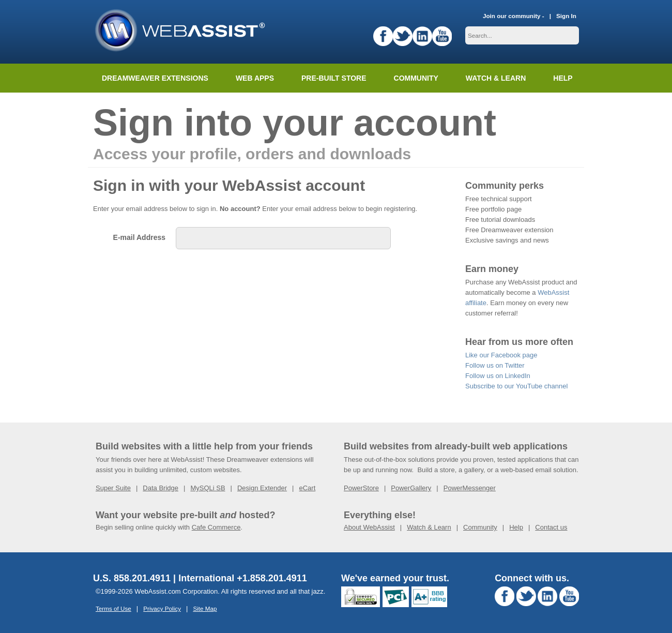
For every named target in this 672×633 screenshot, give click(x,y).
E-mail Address (139, 237)
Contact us (551, 527)
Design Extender (262, 488)
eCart (307, 488)
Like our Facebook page (501, 355)
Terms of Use (113, 608)
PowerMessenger (470, 488)
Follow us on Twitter (495, 365)
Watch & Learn (496, 78)
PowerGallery (411, 488)
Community (416, 78)
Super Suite (113, 488)
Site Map (205, 608)
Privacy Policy (162, 608)
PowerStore (361, 488)
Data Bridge (161, 488)
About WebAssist (369, 527)
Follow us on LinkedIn (498, 376)
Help (516, 527)
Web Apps (255, 78)
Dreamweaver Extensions (155, 78)
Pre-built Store (334, 78)
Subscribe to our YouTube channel (516, 386)
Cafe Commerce (216, 527)
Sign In (566, 16)
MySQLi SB (208, 488)
